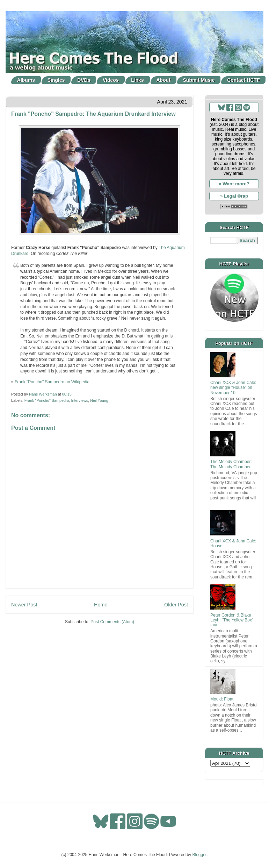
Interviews (80, 400)
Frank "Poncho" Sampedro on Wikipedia (52, 382)
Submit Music (199, 80)
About (163, 80)
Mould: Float (222, 699)
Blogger (200, 855)
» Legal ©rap (234, 196)
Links (137, 80)
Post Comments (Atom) (112, 622)
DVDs (84, 80)
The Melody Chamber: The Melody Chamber (231, 464)
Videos (111, 80)
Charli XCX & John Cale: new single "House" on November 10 (233, 388)
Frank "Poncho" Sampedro (47, 400)
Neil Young (99, 400)
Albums (26, 80)
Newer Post (24, 605)
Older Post (176, 605)
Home (101, 605)
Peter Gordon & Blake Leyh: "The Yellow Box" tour (232, 620)
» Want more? (234, 184)
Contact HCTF (243, 80)
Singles (56, 80)
